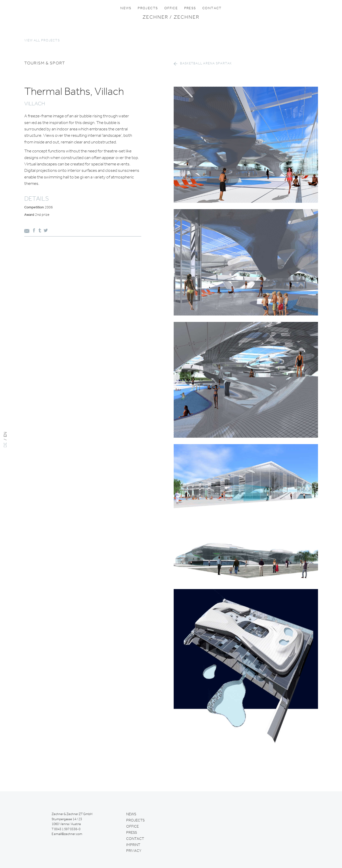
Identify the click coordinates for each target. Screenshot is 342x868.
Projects (148, 8)
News (126, 8)
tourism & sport (45, 63)
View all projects (42, 41)
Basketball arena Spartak (206, 64)
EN (6, 434)
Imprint (133, 845)
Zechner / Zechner (171, 17)
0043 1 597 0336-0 (67, 829)
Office (171, 8)
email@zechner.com (68, 834)
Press (190, 8)
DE (6, 445)
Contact (212, 8)
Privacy (134, 851)
